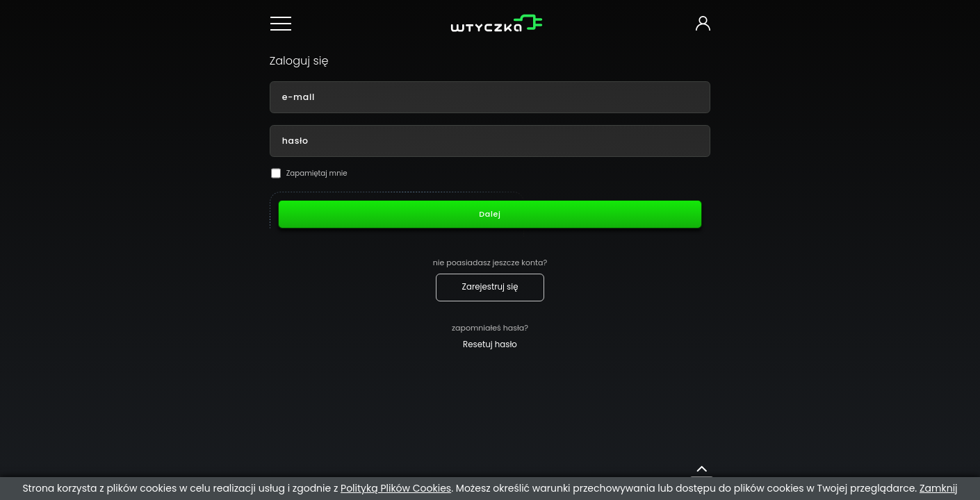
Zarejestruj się (490, 287)
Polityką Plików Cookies (396, 488)
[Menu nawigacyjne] (283, 24)
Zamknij (939, 488)
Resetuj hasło (490, 344)
